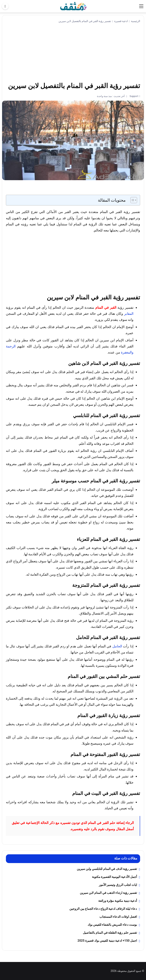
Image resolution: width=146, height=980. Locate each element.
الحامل (117, 646)
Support (134, 96)
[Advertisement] (73, 53)
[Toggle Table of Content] (132, 200)
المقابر (129, 314)
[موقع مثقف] (73, 6)
